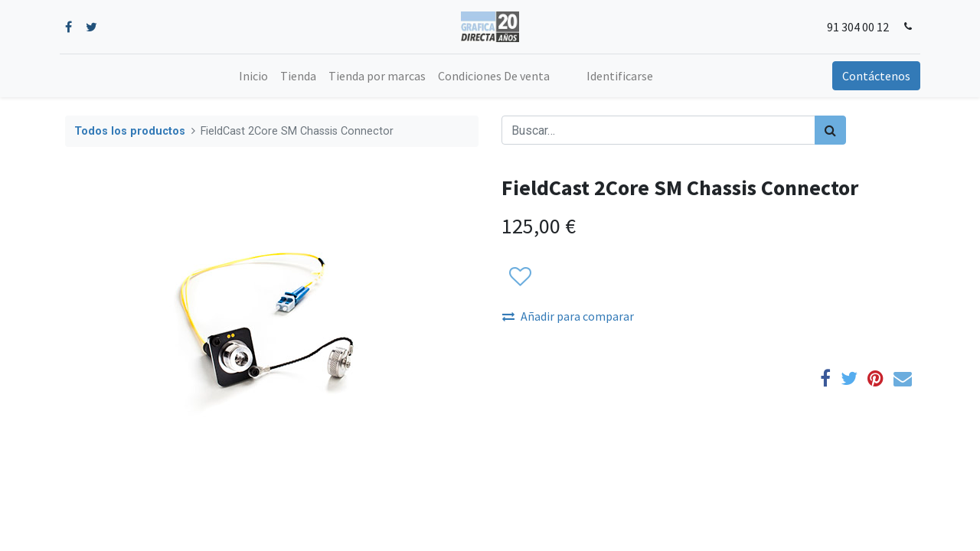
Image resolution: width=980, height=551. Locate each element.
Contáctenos (871, 76)
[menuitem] (253, 76)
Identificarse (620, 76)
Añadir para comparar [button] (568, 316)
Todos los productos (130, 131)
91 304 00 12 (853, 27)
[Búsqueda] (830, 130)
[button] (519, 277)
